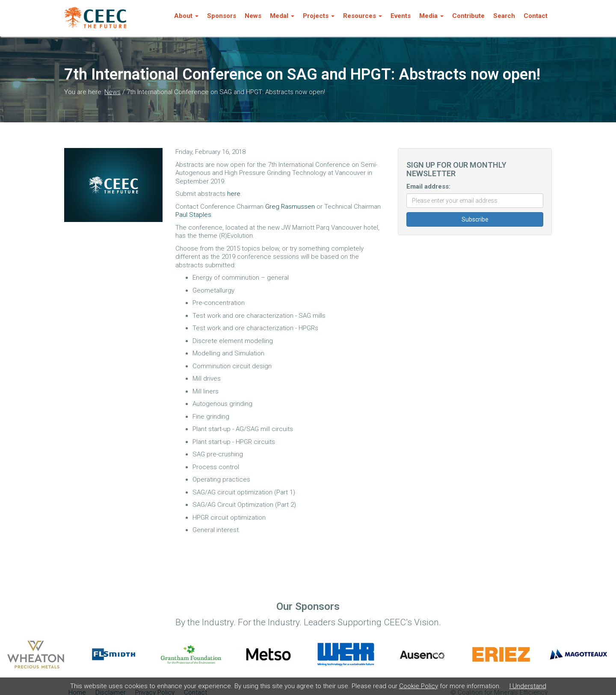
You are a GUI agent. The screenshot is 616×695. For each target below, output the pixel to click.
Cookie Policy (419, 686)
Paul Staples (193, 215)
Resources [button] (363, 16)
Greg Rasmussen (290, 207)
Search (504, 16)
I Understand (528, 686)
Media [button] (431, 16)
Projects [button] (319, 16)
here (234, 194)
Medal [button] (282, 16)
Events (401, 16)
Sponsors (222, 16)
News (253, 16)
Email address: (428, 186)
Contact (536, 16)
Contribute (468, 16)
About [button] (186, 16)
